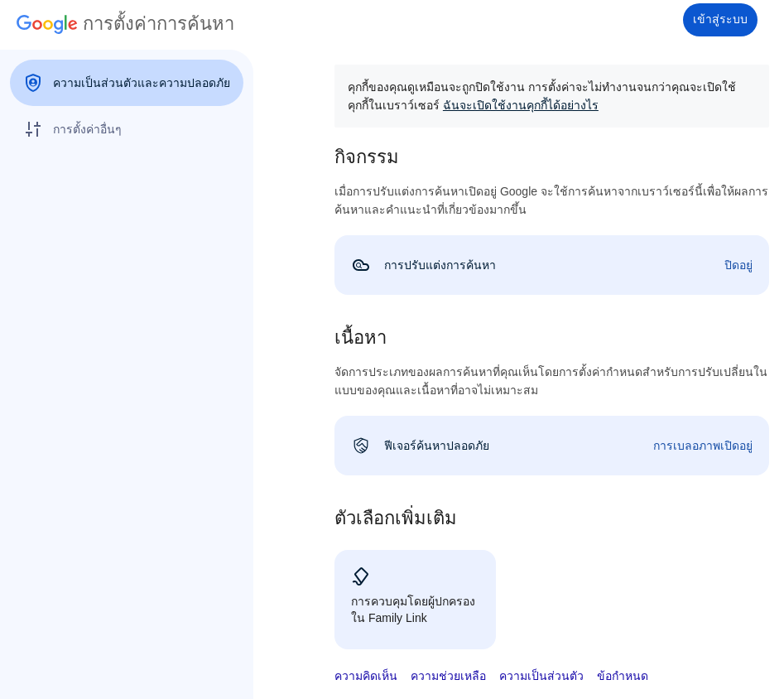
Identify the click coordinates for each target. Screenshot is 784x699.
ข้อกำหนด (623, 676)
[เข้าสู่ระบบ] (720, 20)
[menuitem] (127, 83)
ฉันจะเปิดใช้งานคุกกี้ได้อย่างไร (521, 105)
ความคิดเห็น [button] (366, 676)
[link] (552, 265)
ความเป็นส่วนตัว (541, 676)
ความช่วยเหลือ (448, 676)
